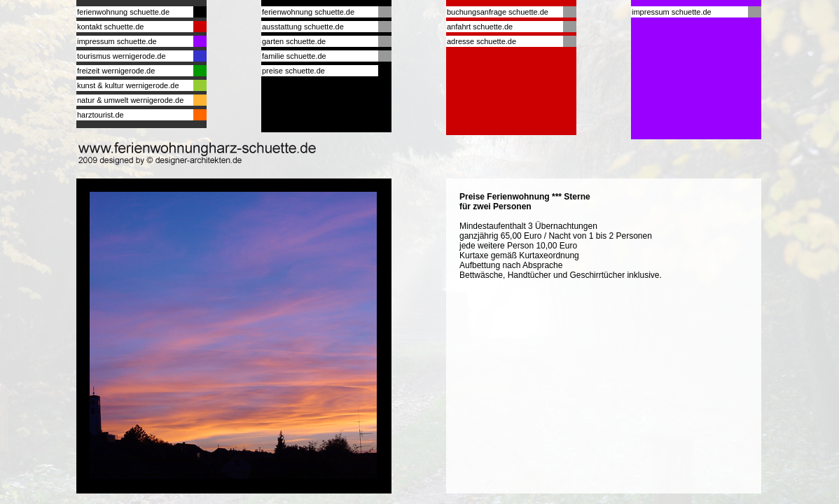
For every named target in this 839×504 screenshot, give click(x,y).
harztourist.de (100, 115)
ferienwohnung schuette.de (123, 12)
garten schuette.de (294, 41)
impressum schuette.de (117, 41)
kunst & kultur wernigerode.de (128, 85)
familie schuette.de (294, 56)
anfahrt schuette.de (480, 27)
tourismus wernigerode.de (122, 56)
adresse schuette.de (481, 41)
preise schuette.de (293, 71)
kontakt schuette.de (110, 27)
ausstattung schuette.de (303, 27)
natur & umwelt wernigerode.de (130, 100)
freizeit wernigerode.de (116, 71)
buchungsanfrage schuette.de (498, 12)
